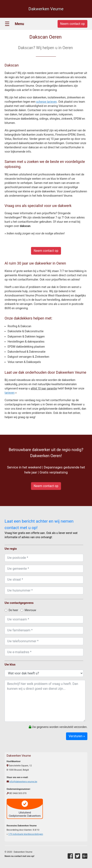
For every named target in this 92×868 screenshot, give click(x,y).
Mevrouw (28, 610)
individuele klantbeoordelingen (26, 834)
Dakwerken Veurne (46, 9)
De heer (11, 610)
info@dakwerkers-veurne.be (23, 782)
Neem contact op (46, 251)
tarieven (10, 393)
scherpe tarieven (47, 102)
